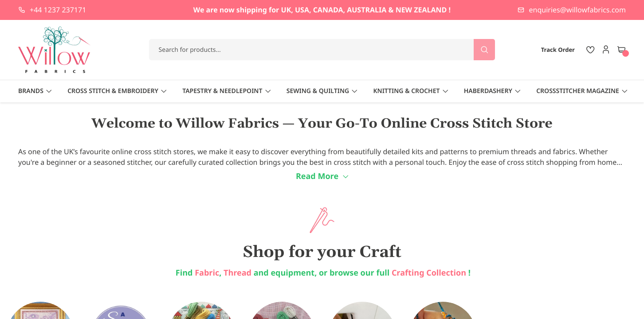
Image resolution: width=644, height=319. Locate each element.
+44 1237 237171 (58, 10)
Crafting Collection (430, 273)
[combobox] (322, 50)
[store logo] (55, 50)
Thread (238, 273)
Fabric (207, 273)
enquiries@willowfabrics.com (577, 10)
